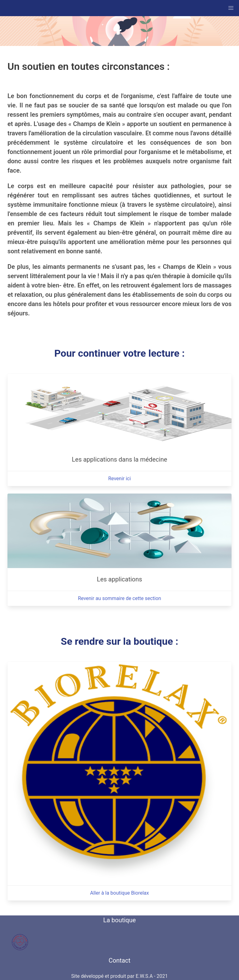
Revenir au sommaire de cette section (119, 598)
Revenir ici (120, 479)
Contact (119, 960)
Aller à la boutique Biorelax (119, 893)
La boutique (120, 920)
